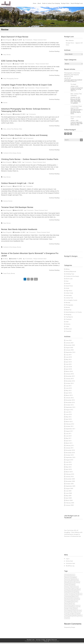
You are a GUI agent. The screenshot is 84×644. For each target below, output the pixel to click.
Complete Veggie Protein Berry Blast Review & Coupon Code (27, 86)
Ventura (68, 326)
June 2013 (69, 390)
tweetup (78, 615)
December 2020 (70, 347)
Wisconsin (69, 330)
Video (20, 130)
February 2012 (70, 425)
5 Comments (32, 116)
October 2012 (70, 406)
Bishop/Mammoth (71, 273)
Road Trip (69, 311)
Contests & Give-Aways (10, 154)
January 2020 (70, 351)
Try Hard (73, 86)
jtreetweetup (68, 598)
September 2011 (71, 430)
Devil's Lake (69, 280)
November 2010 (70, 454)
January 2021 (70, 344)
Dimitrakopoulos (54, 643)
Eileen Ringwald (7, 41)
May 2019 (69, 361)
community (75, 588)
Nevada (68, 304)
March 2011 (69, 445)
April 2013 (69, 394)
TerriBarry (5, 260)
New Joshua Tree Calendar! (76, 96)
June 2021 (69, 342)
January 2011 (70, 449)
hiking (77, 593)
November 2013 (70, 382)
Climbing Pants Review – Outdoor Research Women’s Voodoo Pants (30, 161)
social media (68, 612)
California (71, 584)
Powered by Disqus (70, 629)
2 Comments (29, 188)
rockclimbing (68, 607)
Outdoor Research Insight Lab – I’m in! (18, 185)
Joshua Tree (10, 130)
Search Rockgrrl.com (77, 4)
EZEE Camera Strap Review (13, 62)
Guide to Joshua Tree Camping (51, 4)
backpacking (75, 581)
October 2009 (70, 485)
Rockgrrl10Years (69, 610)
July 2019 (69, 356)
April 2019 (69, 363)
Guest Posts (7, 275)
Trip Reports (69, 318)
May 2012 (69, 418)
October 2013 (70, 385)
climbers (67, 586)
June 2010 (69, 466)
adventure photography (71, 579)
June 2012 (69, 416)
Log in (68, 560)
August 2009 (69, 490)
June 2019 (69, 359)
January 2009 (70, 507)
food (71, 591)
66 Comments (30, 140)
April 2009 (69, 499)
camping (77, 584)
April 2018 (69, 370)
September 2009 (71, 488)
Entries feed (69, 562)
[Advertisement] (73, 176)
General (6, 202)
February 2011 (70, 447)
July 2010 (69, 464)
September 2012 (71, 409)
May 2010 (69, 468)
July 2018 (69, 366)
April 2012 (69, 421)
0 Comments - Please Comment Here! (36, 41)
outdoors (72, 600)
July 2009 (69, 492)
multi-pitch (75, 598)
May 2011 (69, 440)
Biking (68, 271)
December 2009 (70, 480)
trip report (72, 615)
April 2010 (69, 471)
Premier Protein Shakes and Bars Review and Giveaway (25, 137)
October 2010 (70, 456)
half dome (71, 593)
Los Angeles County (72, 302)
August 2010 (69, 461)
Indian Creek (69, 294)
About (39, 4)
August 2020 (69, 349)
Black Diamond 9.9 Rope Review (15, 38)
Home (35, 4)
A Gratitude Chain (76, 108)
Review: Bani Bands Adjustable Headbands (20, 231)
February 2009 (70, 504)
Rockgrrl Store (65, 4)
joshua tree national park (71, 595)
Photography (10, 80)
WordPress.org (70, 567)
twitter (66, 617)
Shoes (76, 610)
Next (36, 280)
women (80, 617)
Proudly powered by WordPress (34, 643)
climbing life (68, 588)
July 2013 (69, 387)
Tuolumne (69, 321)
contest (67, 591)
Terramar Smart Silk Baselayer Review (18, 209)
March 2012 (69, 423)
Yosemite (69, 333)
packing (77, 600)
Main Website (70, 42)
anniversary (68, 581)
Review (9, 56)
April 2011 (69, 442)
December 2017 (70, 378)
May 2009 (69, 497)
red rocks (75, 603)
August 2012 (69, 411)
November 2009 (70, 483)
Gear (5, 56)
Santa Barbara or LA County (74, 314)
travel (66, 615)
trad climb (79, 612)
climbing (73, 586)
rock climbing (76, 607)
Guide (68, 290)
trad (73, 612)
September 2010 (71, 459)
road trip (72, 605)
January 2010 (70, 478)
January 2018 (70, 375)
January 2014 (70, 380)
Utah (67, 323)
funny (75, 591)
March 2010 (69, 473)
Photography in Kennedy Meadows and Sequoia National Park (72, 76)
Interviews (69, 297)
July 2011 (69, 435)
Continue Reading (55, 53)
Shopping (69, 316)
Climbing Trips (70, 275)
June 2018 (69, 368)
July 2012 (69, 413)
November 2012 (70, 404)
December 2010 (70, 452)
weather (75, 617)
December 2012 (70, 402)
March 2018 (69, 373)
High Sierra (69, 292)
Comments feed (70, 565)
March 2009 (69, 502)
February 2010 (70, 476)
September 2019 (71, 354)
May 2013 (69, 392)
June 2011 (69, 437)
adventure (72, 576)
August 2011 (69, 433)
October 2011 (70, 428)
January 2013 (70, 399)
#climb (66, 576)
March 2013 (69, 397)
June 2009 (69, 495)
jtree (80, 595)
